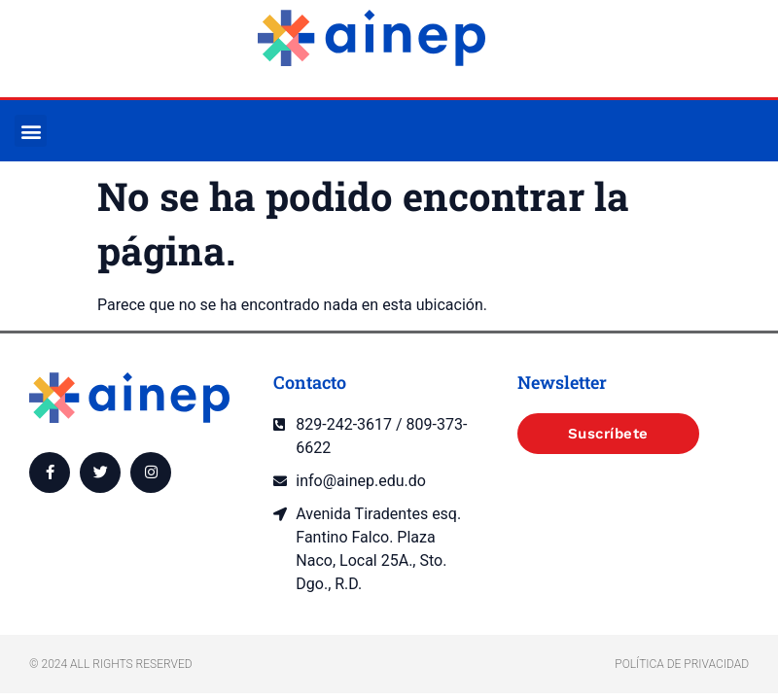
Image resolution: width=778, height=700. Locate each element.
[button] (31, 131)
